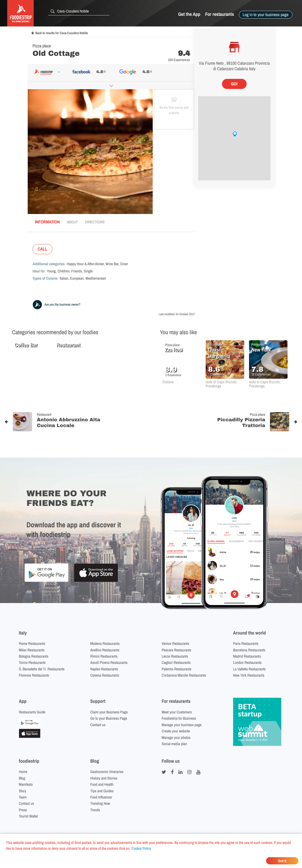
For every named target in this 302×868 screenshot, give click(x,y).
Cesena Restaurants (105, 675)
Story (23, 791)
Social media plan (174, 744)
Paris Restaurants (246, 643)
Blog (22, 778)
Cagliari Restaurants (176, 662)
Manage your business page (182, 725)
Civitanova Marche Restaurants (184, 675)
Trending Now (100, 803)
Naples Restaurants (104, 669)
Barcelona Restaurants (249, 650)
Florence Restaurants (34, 675)
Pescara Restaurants (176, 650)
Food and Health (102, 784)
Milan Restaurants (32, 650)
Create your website (176, 731)
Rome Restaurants (32, 643)
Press (23, 810)
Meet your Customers (177, 712)
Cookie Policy (141, 848)
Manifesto (26, 784)
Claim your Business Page (109, 712)
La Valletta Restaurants (249, 669)
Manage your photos (176, 737)
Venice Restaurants (175, 643)
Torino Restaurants (32, 662)
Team (23, 797)
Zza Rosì (174, 350)
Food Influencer (101, 797)
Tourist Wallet (28, 816)
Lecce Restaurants (175, 656)
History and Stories (104, 778)
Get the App (189, 14)
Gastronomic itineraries (107, 772)
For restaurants (220, 14)
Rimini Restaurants (104, 656)
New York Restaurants (249, 675)
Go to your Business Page (109, 718)
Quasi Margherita (219, 353)
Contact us (98, 725)
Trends (95, 810)
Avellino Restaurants (105, 650)
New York (261, 350)
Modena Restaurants (105, 643)
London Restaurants (247, 662)
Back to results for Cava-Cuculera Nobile (60, 33)
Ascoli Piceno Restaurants (109, 662)
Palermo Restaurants (176, 669)
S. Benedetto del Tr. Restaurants (42, 669)
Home (23, 772)
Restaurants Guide (32, 712)
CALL (42, 249)
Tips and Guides (102, 791)
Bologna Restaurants (34, 656)
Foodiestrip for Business (179, 718)
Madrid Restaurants (247, 656)
